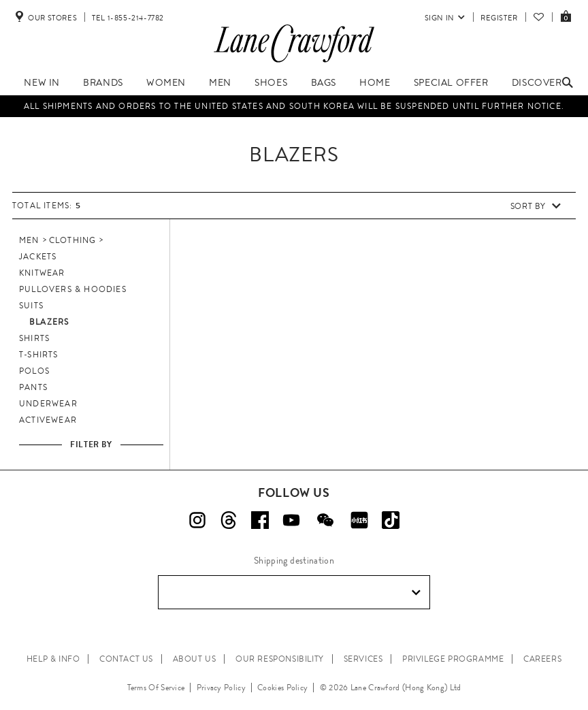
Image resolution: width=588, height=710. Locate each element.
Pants (33, 387)
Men (220, 82)
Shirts (34, 338)
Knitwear (42, 273)
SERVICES (363, 659)
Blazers (49, 322)
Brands (103, 82)
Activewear (48, 420)
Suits (31, 306)
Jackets (38, 257)
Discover (537, 82)
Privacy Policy (221, 688)
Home (375, 82)
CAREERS (542, 659)
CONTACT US (126, 659)
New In (42, 82)
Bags (324, 82)
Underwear (48, 404)
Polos (34, 371)
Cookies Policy (282, 688)
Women (166, 82)
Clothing (73, 240)
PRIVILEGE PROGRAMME (453, 659)
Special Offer (451, 82)
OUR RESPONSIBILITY (280, 659)
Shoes (271, 82)
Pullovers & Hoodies (73, 289)
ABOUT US (195, 659)
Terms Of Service (156, 688)
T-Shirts (39, 355)
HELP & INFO (53, 659)
